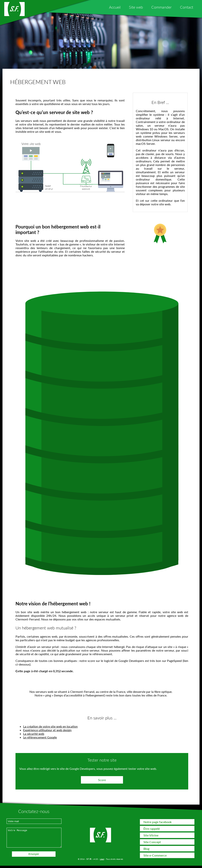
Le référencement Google (40, 737)
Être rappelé (152, 829)
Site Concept (152, 842)
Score (102, 780)
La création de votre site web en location (50, 726)
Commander (161, 7)
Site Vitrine (151, 835)
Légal (102, 859)
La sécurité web (34, 734)
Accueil (115, 7)
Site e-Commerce (155, 855)
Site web (136, 7)
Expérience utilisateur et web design (47, 730)
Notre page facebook (158, 822)
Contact (187, 7)
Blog (146, 849)
